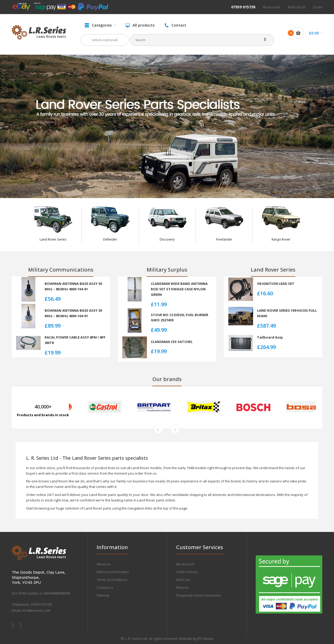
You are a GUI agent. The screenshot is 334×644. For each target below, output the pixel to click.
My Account (272, 7)
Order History (187, 572)
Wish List (183, 580)
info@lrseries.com (36, 610)
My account (185, 564)
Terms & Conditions (112, 580)
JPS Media (205, 639)
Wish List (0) (296, 7)
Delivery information (113, 572)
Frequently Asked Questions (199, 595)
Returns (182, 587)
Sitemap (103, 595)
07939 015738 (243, 7)
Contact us (105, 587)
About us (104, 564)
